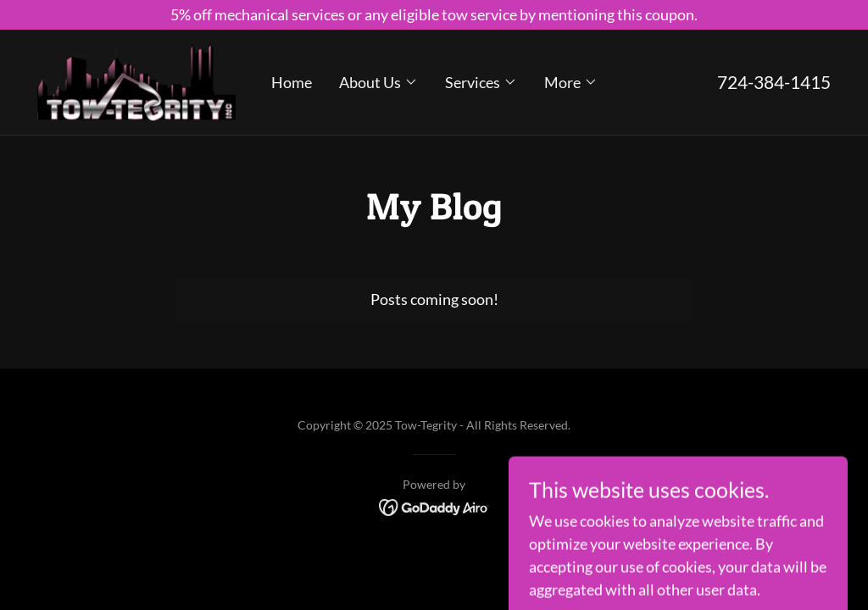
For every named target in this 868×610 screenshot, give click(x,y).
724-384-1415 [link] (774, 82)
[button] (378, 82)
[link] (136, 80)
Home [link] (292, 82)
